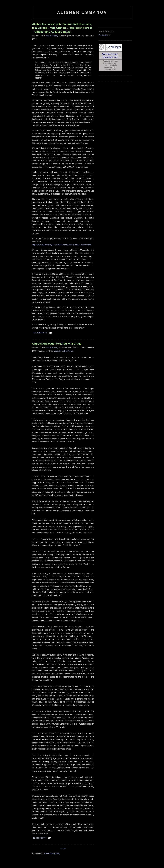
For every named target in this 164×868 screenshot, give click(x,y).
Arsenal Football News (63, 351)
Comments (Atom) (52, 854)
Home (63, 848)
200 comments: (41, 333)
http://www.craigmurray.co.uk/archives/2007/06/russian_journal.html (62, 245)
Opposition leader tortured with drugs (57, 344)
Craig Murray (52, 36)
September (103, 35)
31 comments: (40, 838)
